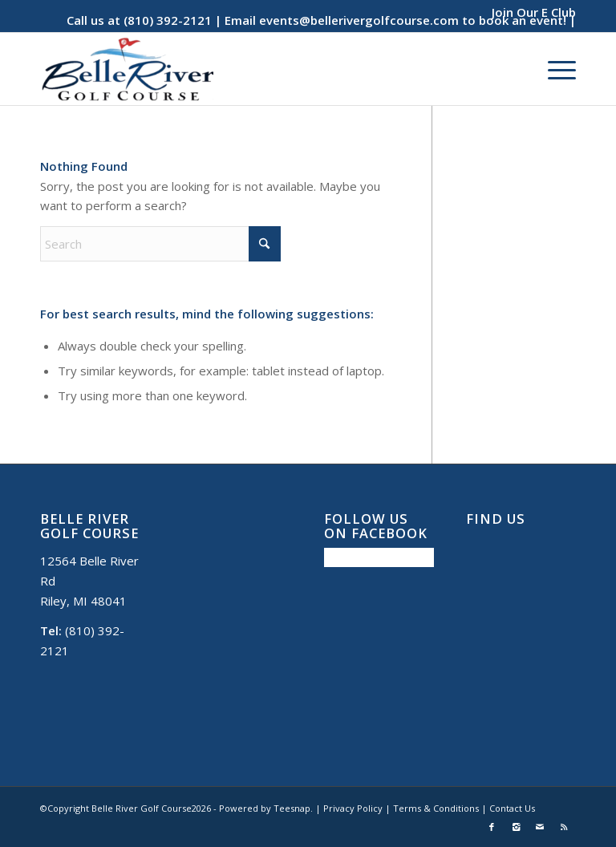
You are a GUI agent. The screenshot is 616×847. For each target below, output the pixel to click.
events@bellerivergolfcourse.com (359, 20)
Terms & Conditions (436, 808)
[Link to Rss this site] (564, 827)
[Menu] (554, 69)
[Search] (160, 244)
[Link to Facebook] (492, 827)
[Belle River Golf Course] (127, 69)
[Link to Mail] (540, 827)
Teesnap (292, 808)
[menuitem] (530, 12)
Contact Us (512, 808)
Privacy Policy (353, 808)
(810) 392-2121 (168, 20)
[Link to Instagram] (516, 827)
